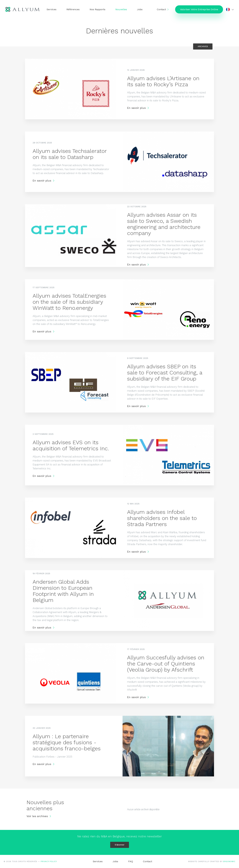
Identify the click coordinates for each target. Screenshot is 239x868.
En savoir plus (138, 108)
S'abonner (120, 845)
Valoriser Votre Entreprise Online (199, 10)
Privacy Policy (49, 861)
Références (73, 10)
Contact (161, 10)
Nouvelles (121, 10)
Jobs (140, 10)
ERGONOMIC (229, 861)
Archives (203, 46)
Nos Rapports (98, 10)
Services (52, 10)
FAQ (131, 861)
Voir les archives (39, 817)
